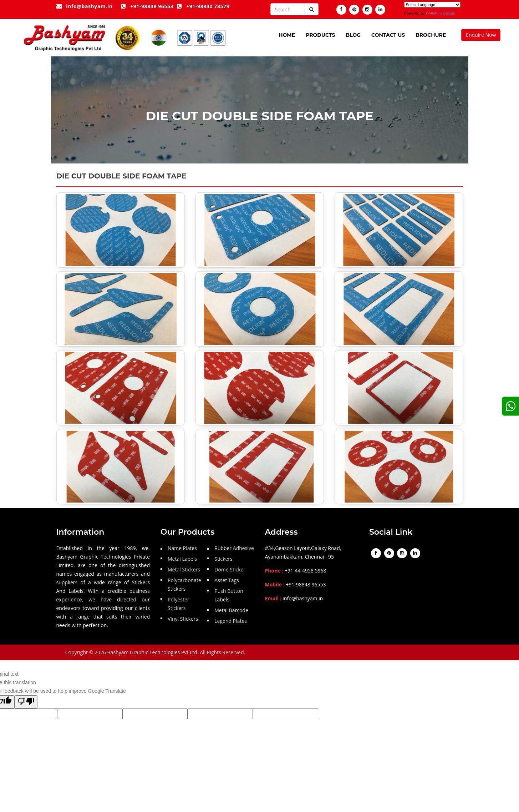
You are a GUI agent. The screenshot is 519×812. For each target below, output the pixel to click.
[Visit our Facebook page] (341, 10)
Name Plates (182, 548)
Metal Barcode (231, 610)
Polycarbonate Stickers (184, 584)
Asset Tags (227, 580)
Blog (353, 35)
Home (287, 35)
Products (320, 35)
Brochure (431, 35)
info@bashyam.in (85, 6)
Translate (441, 13)
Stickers (223, 559)
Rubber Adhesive (234, 548)
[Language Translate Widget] (432, 5)
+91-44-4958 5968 (306, 571)
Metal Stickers (184, 569)
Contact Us (388, 35)
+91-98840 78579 (203, 6)
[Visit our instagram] (367, 10)
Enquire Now (481, 35)
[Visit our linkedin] (380, 10)
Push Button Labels (229, 595)
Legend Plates (231, 621)
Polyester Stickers (179, 604)
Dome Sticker (230, 569)
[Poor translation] (26, 702)
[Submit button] (312, 9)
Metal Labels (182, 559)
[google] (510, 406)
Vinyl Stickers (183, 619)
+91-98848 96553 (147, 6)
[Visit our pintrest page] (354, 10)
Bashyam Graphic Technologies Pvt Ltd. (153, 652)
